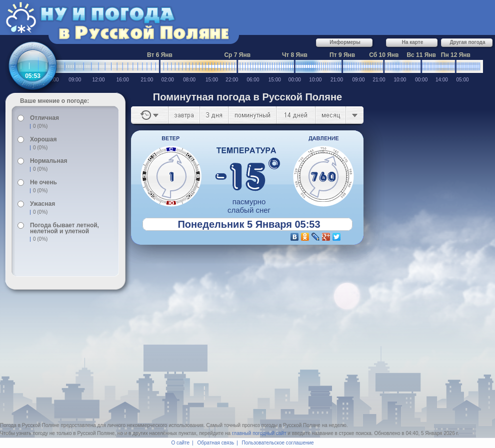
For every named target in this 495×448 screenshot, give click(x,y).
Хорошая (43, 139)
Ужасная (42, 204)
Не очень (43, 182)
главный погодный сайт (259, 433)
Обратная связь (216, 443)
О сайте (180, 443)
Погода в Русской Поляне (30, 425)
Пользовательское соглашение (278, 443)
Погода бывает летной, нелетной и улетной (64, 228)
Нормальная (48, 161)
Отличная (44, 118)
